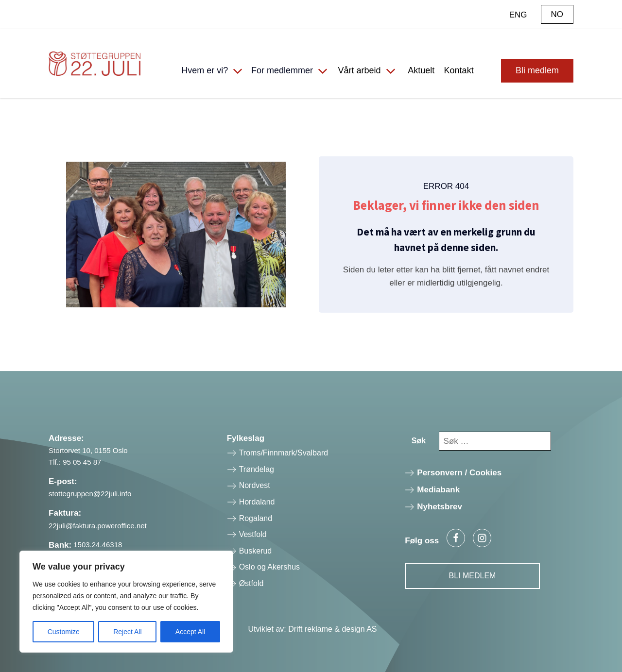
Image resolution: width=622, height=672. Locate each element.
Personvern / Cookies (459, 473)
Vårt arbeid (359, 70)
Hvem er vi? (205, 70)
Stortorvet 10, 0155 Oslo (88, 450)
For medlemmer (282, 70)
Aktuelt (421, 70)
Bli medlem (537, 70)
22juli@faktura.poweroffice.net (98, 526)
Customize (64, 632)
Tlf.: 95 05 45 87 (75, 462)
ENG (518, 15)
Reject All (127, 632)
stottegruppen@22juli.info (90, 494)
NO (557, 14)
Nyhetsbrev (440, 507)
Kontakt (459, 70)
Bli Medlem (473, 576)
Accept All (190, 632)
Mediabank (438, 490)
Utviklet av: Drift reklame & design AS (313, 629)
